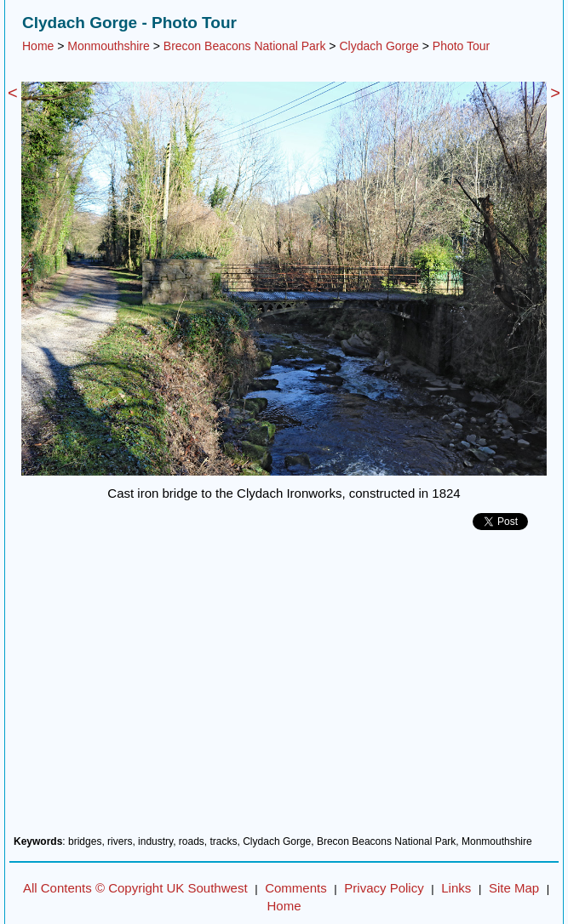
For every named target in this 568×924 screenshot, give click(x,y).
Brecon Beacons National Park (245, 46)
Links (456, 888)
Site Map (514, 888)
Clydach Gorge (379, 46)
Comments (296, 888)
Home (38, 46)
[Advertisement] (284, 689)
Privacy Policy (384, 888)
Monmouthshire (109, 46)
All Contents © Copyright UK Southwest (135, 888)
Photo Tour (461, 46)
